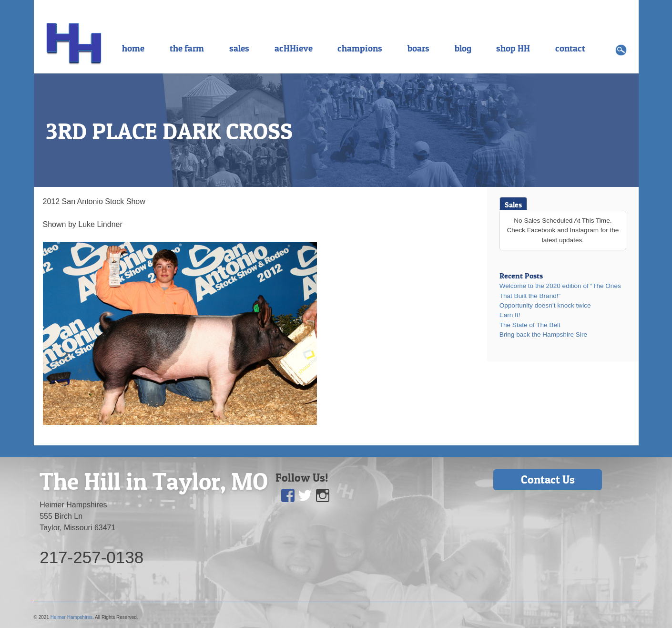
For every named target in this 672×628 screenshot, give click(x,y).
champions (360, 48)
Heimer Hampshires (71, 617)
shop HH (513, 48)
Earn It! (510, 315)
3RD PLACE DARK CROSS (169, 131)
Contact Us (548, 479)
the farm (187, 48)
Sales (513, 205)
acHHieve (294, 48)
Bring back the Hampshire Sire (543, 335)
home (133, 48)
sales (239, 48)
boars (418, 48)
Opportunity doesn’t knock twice (545, 305)
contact (570, 48)
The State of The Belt (530, 325)
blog (463, 48)
